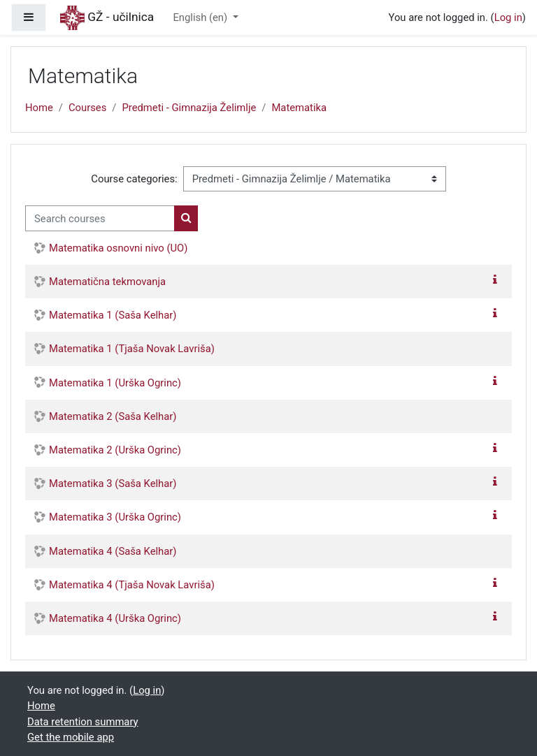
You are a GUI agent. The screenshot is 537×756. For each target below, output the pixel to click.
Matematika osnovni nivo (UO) (118, 248)
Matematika (299, 108)
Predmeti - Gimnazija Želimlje (189, 108)
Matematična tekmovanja (107, 282)
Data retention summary (83, 722)
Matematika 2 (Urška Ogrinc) (115, 450)
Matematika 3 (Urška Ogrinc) (115, 517)
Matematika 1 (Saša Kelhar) (113, 315)
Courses (87, 108)
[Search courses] (100, 218)
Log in (508, 17)
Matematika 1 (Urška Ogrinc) (115, 383)
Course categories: (134, 179)
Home (39, 108)
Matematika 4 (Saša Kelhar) (113, 551)
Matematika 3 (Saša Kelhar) (113, 484)
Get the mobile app (71, 737)
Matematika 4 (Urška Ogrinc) (115, 618)
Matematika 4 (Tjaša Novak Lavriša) (132, 585)
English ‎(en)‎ (201, 17)
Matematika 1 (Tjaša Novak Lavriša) (132, 349)
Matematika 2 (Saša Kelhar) (113, 416)
